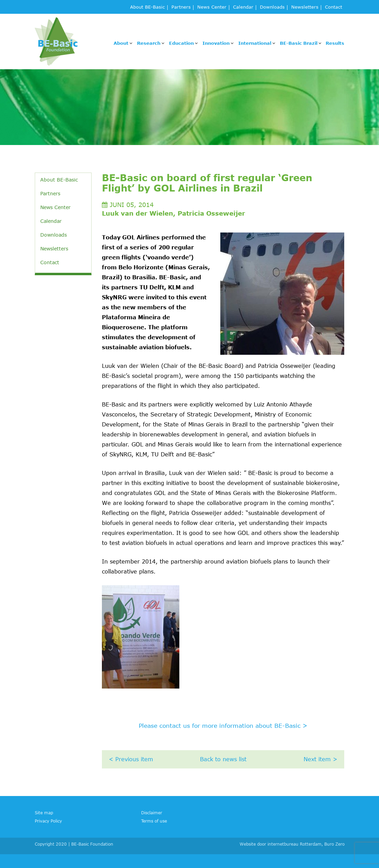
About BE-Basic (148, 7)
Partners (181, 7)
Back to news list (223, 759)
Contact (334, 7)
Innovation (216, 43)
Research (149, 43)
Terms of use (154, 821)
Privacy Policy (48, 821)
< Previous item (131, 759)
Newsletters (305, 7)
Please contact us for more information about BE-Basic (223, 725)
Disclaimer (152, 813)
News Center (212, 7)
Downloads (272, 7)
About (121, 43)
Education (181, 43)
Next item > (320, 759)
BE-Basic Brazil (299, 43)
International (255, 43)
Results (335, 43)
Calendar (243, 7)
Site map (44, 813)
